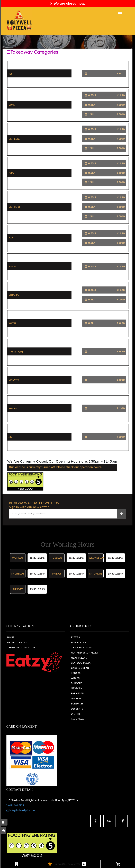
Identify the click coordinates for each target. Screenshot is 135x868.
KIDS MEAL (78, 719)
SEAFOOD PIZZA (81, 663)
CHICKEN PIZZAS (81, 648)
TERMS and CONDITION (21, 648)
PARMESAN (78, 693)
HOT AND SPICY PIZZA (84, 653)
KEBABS (76, 673)
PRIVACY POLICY (17, 642)
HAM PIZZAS (79, 642)
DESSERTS (77, 709)
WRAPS (75, 678)
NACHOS (76, 699)
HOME (11, 637)
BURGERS (77, 683)
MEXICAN (77, 688)
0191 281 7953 (15, 805)
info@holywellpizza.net (21, 810)
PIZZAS (75, 637)
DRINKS (76, 714)
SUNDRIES (77, 704)
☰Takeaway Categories (32, 52)
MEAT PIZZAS (79, 658)
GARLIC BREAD (80, 668)
